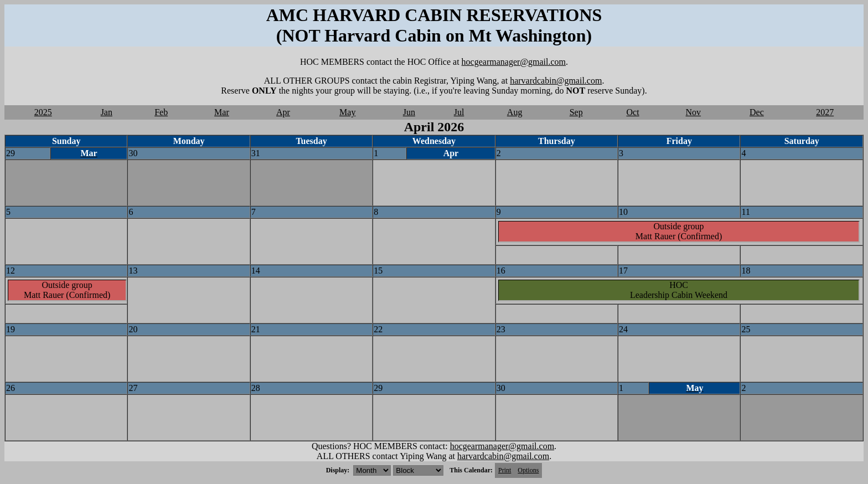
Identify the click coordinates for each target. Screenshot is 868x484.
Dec (757, 112)
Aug (515, 112)
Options (528, 470)
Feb (161, 112)
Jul (459, 112)
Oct (632, 112)
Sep (576, 112)
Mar (222, 112)
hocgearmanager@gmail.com (514, 62)
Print (505, 470)
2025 (43, 112)
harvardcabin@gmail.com (556, 81)
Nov (694, 112)
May (347, 112)
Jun (409, 112)
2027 (825, 112)
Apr (283, 112)
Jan (107, 112)
